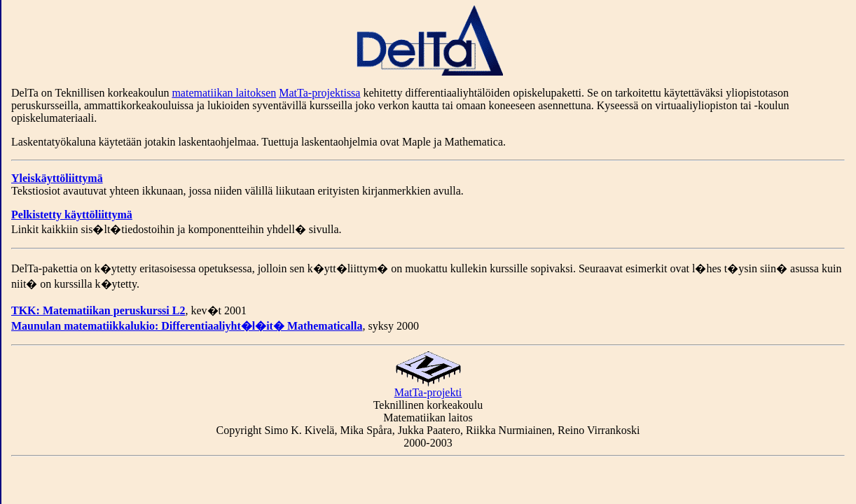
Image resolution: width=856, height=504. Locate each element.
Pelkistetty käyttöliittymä (72, 215)
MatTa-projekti (428, 387)
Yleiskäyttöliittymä (57, 178)
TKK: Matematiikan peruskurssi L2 (98, 310)
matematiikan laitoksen (224, 93)
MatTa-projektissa (319, 93)
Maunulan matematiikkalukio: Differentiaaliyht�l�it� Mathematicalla (187, 326)
